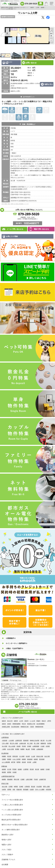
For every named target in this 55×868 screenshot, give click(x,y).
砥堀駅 (20, 769)
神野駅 (16, 787)
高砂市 (26, 721)
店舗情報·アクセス (8, 859)
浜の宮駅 (5, 746)
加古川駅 (47, 756)
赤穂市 (9, 724)
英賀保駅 (42, 759)
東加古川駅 (40, 756)
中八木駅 (49, 740)
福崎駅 (42, 769)
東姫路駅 (30, 759)
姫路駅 (43, 7)
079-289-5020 (31, 4)
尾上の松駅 (12, 746)
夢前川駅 (17, 779)
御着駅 (24, 759)
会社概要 (5, 864)
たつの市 (32, 721)
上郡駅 (34, 762)
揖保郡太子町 (31, 724)
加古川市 (10, 721)
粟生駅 (33, 787)
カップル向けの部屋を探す (12, 815)
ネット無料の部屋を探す (11, 830)
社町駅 (4, 789)
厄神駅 (21, 787)
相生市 (44, 721)
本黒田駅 (48, 789)
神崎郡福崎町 (17, 724)
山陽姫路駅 (40, 749)
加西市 (4, 724)
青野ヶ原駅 (46, 787)
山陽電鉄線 (5, 737)
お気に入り (46, 5)
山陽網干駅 (42, 779)
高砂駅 (19, 746)
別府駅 (49, 743)
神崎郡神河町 (39, 727)
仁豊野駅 (26, 769)
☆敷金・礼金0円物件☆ (15, 648)
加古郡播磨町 (41, 724)
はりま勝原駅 (6, 762)
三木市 (21, 721)
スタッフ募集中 (7, 855)
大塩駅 (42, 746)
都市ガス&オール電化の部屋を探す (15, 825)
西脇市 (38, 721)
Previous (2, 36)
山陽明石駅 (19, 740)
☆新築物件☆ (11, 638)
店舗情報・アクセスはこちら (12, 680)
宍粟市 (32, 727)
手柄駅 (33, 749)
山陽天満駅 (29, 779)
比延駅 (32, 789)
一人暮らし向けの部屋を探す (12, 805)
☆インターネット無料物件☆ (17, 643)
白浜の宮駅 (11, 749)
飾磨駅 (23, 749)
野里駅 (15, 769)
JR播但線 (4, 766)
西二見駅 (37, 743)
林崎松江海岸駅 (35, 740)
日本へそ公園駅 (40, 789)
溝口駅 (37, 769)
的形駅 (48, 746)
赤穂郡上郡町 (6, 727)
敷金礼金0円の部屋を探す (11, 820)
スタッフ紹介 (7, 850)
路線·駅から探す (8, 835)
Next (53, 36)
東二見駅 (30, 743)
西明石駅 (15, 756)
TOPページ (6, 795)
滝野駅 (9, 789)
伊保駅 (29, 746)
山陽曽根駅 (36, 746)
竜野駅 (19, 762)
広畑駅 (23, 779)
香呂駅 (32, 769)
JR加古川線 (5, 783)
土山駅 (33, 756)
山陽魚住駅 (23, 743)
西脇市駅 (19, 789)
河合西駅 (39, 787)
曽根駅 (9, 759)
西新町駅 (26, 740)
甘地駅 (48, 769)
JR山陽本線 (5, 753)
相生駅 (24, 762)
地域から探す (7, 840)
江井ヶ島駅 (5, 743)
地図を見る (49, 84)
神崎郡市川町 (25, 727)
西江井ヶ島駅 (14, 743)
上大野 (37, 7)
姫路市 (32, 7)
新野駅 (9, 772)
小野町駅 (27, 787)
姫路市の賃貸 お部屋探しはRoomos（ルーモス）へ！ (15, 7)
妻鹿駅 (17, 749)
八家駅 (4, 749)
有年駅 (29, 762)
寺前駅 (15, 772)
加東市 (16, 721)
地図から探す (7, 845)
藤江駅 (43, 740)
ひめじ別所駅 (17, 759)
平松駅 (36, 779)
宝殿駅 (4, 759)
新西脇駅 (26, 789)
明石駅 (9, 756)
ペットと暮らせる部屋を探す (12, 810)
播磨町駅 (43, 743)
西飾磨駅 (10, 779)
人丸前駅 (11, 740)
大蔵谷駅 (5, 740)
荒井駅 (24, 746)
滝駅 (14, 789)
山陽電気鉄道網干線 (8, 776)
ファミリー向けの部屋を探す (12, 800)
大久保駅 (22, 756)
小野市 (49, 721)
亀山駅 (28, 749)
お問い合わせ (31, 63)
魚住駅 (28, 756)
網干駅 (13, 762)
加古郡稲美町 (15, 727)
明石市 (24, 724)
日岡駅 (11, 787)
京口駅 (9, 769)
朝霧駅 (4, 756)
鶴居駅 (4, 772)
